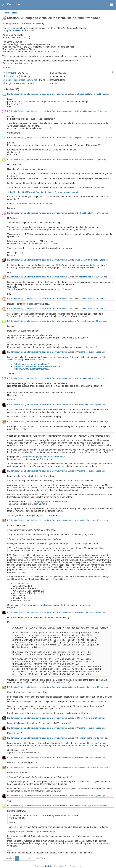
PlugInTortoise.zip (14, 83)
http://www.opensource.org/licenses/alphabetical (38, 366)
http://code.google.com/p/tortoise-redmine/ (45, 457)
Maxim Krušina (84, 718)
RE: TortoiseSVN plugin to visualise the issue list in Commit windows (37, 94)
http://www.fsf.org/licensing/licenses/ (32, 369)
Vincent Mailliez (84, 277)
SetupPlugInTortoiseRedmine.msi (22, 80)
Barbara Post (83, 159)
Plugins (14, 13)
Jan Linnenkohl (84, 260)
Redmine (49, 866)
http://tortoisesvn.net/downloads (20, 30)
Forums (6, 13)
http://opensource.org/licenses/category (42, 605)
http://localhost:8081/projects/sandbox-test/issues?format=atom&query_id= (44, 192)
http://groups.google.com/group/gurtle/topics (78, 265)
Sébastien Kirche (85, 422)
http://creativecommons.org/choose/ (32, 364)
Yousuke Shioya (84, 321)
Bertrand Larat (19, 23)
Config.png (11, 73)
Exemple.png (12, 76)
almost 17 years (33, 23)
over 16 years (97, 277)
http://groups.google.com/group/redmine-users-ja (32, 832)
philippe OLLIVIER (85, 94)
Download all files (112, 72)
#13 (73, 178)
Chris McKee (83, 352)
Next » (31, 858)
